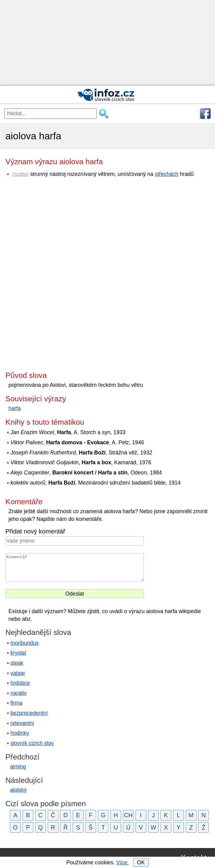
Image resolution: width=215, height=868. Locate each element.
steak (17, 663)
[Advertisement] (107, 43)
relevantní (22, 723)
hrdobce (20, 683)
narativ (19, 693)
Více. (122, 862)
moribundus (25, 643)
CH (128, 815)
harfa (14, 408)
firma (16, 703)
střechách (167, 174)
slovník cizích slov (32, 743)
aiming (18, 767)
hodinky (20, 733)
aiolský (18, 790)
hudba (20, 174)
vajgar (18, 673)
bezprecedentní (29, 713)
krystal (18, 653)
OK (141, 862)
